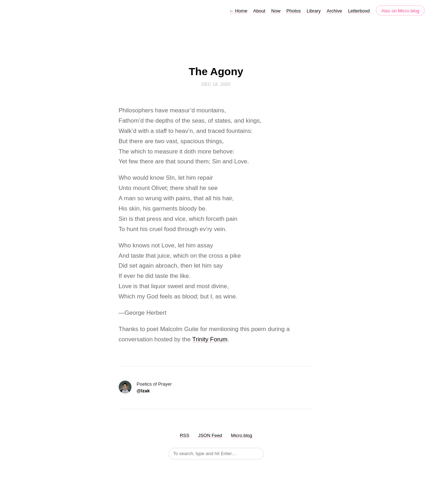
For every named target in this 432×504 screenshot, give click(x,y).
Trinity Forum (210, 339)
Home (238, 11)
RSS (184, 435)
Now (276, 11)
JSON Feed (210, 435)
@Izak (143, 391)
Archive (334, 11)
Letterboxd (359, 11)
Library (314, 11)
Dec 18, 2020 (216, 84)
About (259, 11)
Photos (293, 11)
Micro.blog (242, 435)
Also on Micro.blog (400, 11)
